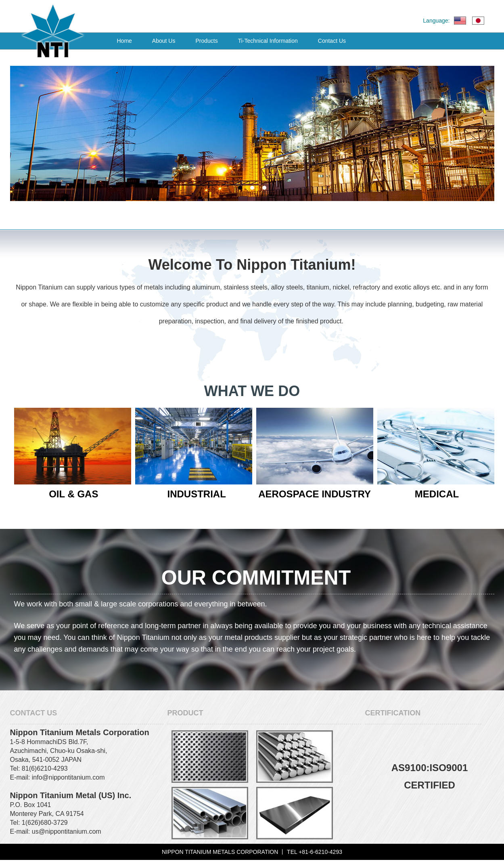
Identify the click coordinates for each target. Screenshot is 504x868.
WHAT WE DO (252, 391)
